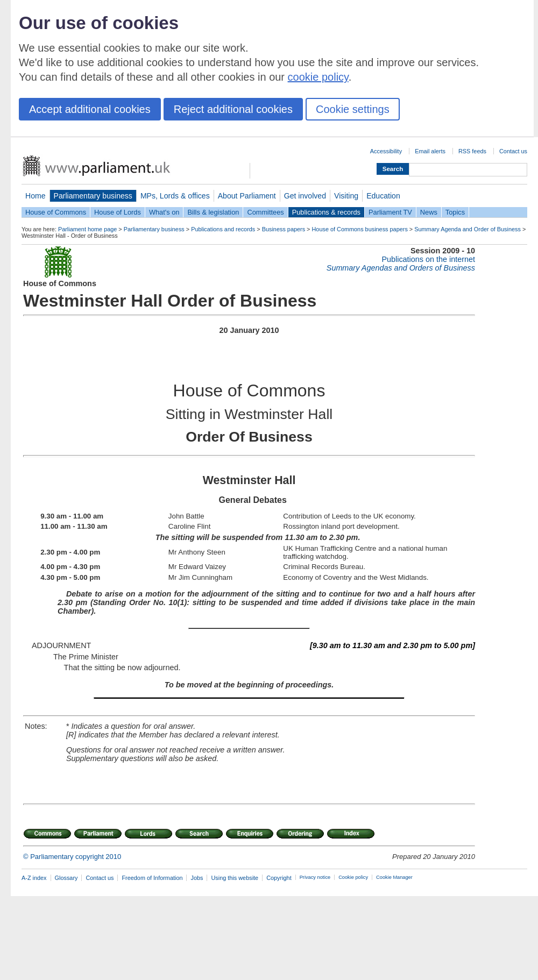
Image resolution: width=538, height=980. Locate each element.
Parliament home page (87, 229)
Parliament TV (390, 212)
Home (36, 196)
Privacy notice (315, 877)
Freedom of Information (152, 878)
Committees (265, 212)
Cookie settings (353, 109)
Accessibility (386, 151)
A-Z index (34, 878)
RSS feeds (472, 151)
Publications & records (326, 212)
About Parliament (247, 196)
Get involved (305, 196)
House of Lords (118, 212)
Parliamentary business (93, 196)
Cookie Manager (394, 877)
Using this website (235, 878)
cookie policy (318, 77)
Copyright (279, 878)
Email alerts (430, 151)
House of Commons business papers (360, 229)
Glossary (66, 878)
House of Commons (56, 212)
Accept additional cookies (90, 109)
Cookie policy (353, 877)
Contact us (513, 151)
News (429, 212)
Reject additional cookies (233, 109)
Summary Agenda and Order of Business (468, 229)
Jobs (197, 878)
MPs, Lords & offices (175, 196)
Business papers (284, 229)
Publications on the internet (428, 259)
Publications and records (223, 229)
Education (383, 196)
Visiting (346, 196)
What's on (164, 212)
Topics (455, 212)
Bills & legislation (213, 212)
